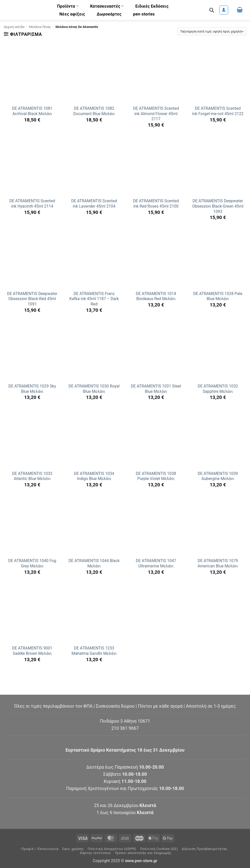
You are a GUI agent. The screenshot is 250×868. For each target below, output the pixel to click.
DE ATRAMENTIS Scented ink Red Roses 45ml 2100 (156, 204)
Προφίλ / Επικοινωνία (40, 849)
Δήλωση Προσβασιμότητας (205, 849)
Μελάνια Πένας (40, 27)
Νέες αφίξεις (72, 14)
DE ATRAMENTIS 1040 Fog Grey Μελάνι (32, 563)
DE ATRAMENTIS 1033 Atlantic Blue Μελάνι (32, 476)
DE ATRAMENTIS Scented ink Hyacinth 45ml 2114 (32, 204)
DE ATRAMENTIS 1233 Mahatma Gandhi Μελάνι (94, 651)
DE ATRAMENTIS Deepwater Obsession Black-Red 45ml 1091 (32, 299)
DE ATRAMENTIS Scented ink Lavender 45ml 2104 (94, 204)
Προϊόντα (68, 6)
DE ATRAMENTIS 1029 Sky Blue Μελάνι (32, 389)
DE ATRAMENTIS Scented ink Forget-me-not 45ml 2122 (218, 111)
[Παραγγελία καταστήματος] (212, 31)
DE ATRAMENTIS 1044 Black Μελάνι (94, 563)
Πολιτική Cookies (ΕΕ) (159, 849)
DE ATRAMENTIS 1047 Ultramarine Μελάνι (156, 563)
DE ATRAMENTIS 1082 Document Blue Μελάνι (94, 111)
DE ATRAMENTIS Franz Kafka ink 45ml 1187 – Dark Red (94, 299)
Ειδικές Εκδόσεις (152, 6)
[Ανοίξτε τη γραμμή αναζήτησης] (212, 10)
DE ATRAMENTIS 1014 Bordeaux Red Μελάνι (156, 296)
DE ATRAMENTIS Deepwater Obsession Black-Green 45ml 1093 (218, 206)
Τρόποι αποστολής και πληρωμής (143, 853)
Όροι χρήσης (73, 849)
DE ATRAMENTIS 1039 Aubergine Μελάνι (218, 476)
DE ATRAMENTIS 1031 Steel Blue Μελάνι (156, 389)
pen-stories (144, 14)
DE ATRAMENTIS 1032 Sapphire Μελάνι (218, 389)
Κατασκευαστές (107, 6)
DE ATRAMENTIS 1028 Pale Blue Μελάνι (218, 296)
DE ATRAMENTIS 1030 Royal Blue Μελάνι (94, 389)
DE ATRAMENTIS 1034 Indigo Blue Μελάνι (94, 476)
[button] (224, 10)
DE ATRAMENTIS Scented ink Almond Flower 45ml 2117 (156, 114)
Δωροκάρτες (109, 14)
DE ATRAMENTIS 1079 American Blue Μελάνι (218, 563)
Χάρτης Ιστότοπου (96, 853)
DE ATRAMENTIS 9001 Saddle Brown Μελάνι (32, 651)
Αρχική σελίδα (14, 27)
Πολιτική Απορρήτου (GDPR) (112, 849)
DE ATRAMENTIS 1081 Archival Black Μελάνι (32, 111)
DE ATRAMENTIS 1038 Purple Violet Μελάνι (156, 476)
